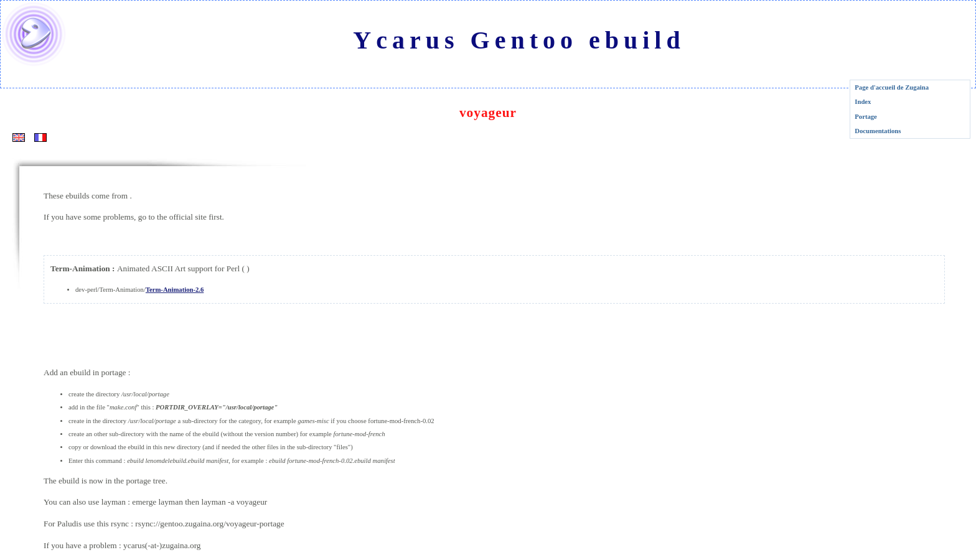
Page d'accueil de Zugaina (892, 87)
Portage (866, 117)
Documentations (878, 131)
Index (863, 102)
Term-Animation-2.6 (175, 290)
